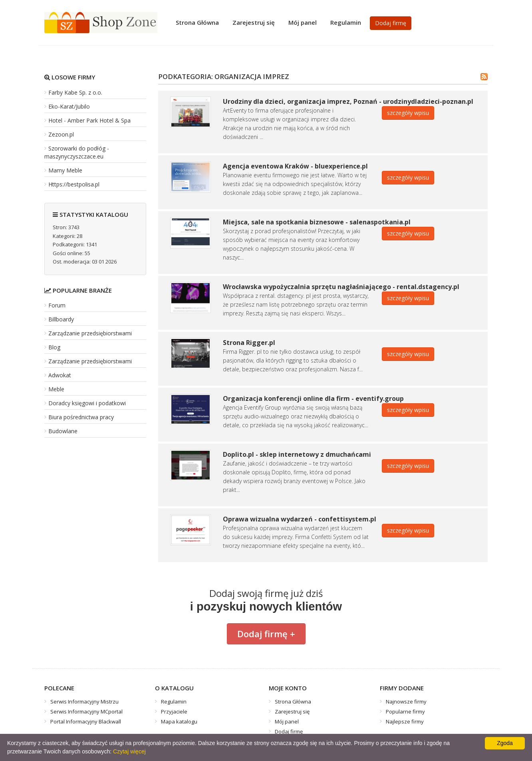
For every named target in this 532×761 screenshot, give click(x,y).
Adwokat (60, 375)
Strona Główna (197, 22)
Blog (54, 347)
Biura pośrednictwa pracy (81, 417)
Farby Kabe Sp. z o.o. (75, 92)
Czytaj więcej (129, 751)
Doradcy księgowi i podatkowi (87, 403)
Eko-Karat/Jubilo (69, 106)
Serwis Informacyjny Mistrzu (84, 702)
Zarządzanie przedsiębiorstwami (90, 333)
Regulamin (346, 22)
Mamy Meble (65, 170)
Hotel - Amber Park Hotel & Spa (89, 120)
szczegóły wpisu (408, 113)
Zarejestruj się (254, 22)
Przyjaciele (174, 711)
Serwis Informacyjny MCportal (86, 711)
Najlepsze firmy (405, 721)
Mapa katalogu (179, 721)
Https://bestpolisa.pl (74, 184)
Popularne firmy (405, 711)
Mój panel (303, 22)
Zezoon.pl (61, 134)
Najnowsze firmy (406, 702)
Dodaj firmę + (266, 634)
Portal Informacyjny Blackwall (86, 721)
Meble (56, 389)
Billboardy (61, 319)
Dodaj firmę (391, 23)
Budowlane (63, 431)
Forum (57, 305)
